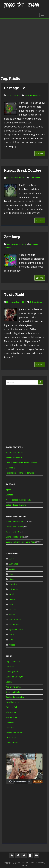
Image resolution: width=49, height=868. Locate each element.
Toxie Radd (14, 294)
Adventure (14, 564)
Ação (12, 559)
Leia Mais (40, 154)
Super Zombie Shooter (16, 522)
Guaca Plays (11, 737)
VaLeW (9, 682)
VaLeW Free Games (14, 732)
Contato (9, 495)
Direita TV (10, 727)
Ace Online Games (14, 687)
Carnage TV (15, 88)
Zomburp (12, 237)
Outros (12, 614)
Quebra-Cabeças (16, 630)
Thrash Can (11, 712)
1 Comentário (35, 178)
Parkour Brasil (12, 743)
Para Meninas (15, 619)
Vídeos (12, 645)
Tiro (11, 640)
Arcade (12, 569)
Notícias (13, 609)
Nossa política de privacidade (18, 500)
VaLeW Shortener (13, 717)
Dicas (12, 579)
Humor (12, 599)
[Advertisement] (24, 46)
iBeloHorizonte (12, 702)
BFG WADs (11, 722)
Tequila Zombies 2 (14, 458)
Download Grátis (13, 692)
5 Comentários (36, 302)
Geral (12, 594)
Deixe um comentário (33, 95)
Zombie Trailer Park (14, 537)
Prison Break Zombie (23, 170)
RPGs (12, 635)
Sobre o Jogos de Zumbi (16, 505)
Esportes (13, 584)
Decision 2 (10, 468)
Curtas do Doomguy (15, 677)
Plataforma (14, 625)
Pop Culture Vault (13, 662)
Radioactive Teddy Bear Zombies (20, 473)
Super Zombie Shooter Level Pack (20, 542)
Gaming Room (12, 672)
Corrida (12, 574)
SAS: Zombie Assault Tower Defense (22, 463)
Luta (11, 604)
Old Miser (10, 667)
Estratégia (14, 589)
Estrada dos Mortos (14, 453)
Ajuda (8, 490)
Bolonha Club (12, 707)
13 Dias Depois (12, 532)
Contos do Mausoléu (15, 697)
